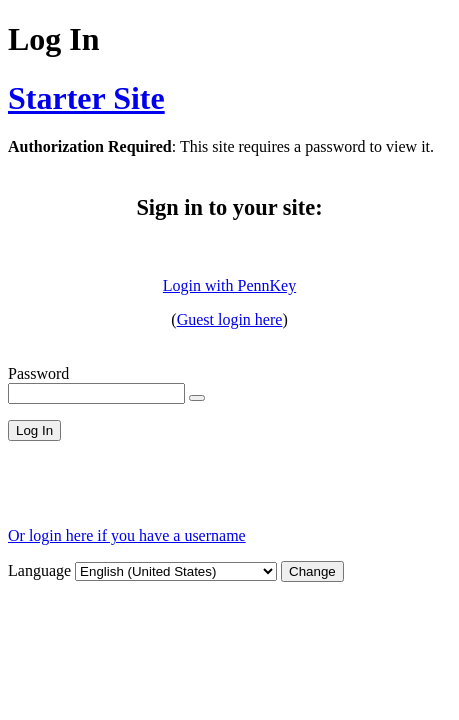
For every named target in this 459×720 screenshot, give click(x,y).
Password (38, 373)
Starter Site (86, 98)
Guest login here (230, 319)
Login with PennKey (229, 285)
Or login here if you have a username (127, 535)
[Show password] (197, 398)
